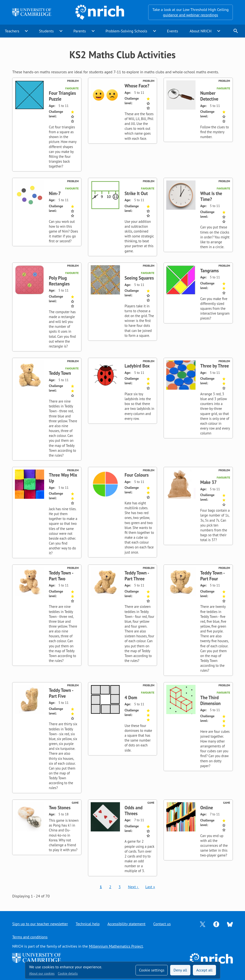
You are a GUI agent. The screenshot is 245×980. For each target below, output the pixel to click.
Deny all (180, 970)
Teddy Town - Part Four (212, 576)
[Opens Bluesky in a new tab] (230, 924)
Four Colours (137, 475)
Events (172, 31)
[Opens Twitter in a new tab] (203, 924)
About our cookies (42, 973)
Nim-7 (55, 193)
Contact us (162, 924)
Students (46, 31)
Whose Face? (137, 86)
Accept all (204, 970)
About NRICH (201, 31)
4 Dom (131, 697)
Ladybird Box (137, 366)
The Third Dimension (211, 700)
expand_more (26, 31)
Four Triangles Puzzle (62, 96)
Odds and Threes (134, 810)
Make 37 (209, 482)
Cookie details (68, 973)
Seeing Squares (139, 278)
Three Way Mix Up (63, 478)
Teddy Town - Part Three (137, 576)
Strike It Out (136, 193)
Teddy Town (60, 373)
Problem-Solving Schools (126, 31)
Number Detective (209, 96)
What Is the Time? (211, 196)
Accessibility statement (127, 924)
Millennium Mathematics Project (116, 946)
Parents (80, 31)
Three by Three (215, 366)
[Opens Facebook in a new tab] (216, 924)
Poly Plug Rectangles (59, 281)
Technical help (88, 924)
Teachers (12, 31)
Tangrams (210, 271)
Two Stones (60, 808)
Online (207, 808)
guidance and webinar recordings (190, 15)
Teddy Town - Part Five (61, 693)
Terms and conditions (30, 937)
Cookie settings (152, 970)
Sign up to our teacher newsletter (40, 924)
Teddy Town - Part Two (61, 576)
